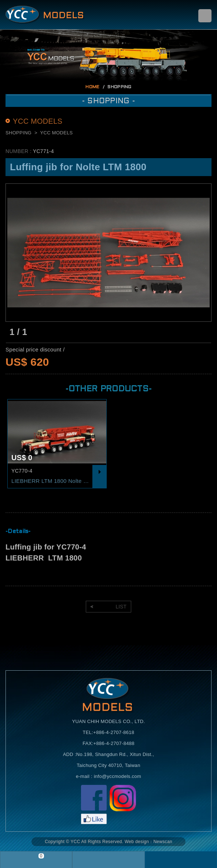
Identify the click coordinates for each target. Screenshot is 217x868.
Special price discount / (35, 349)
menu (205, 16)
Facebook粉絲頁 (94, 804)
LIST (121, 607)
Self (45, 15)
